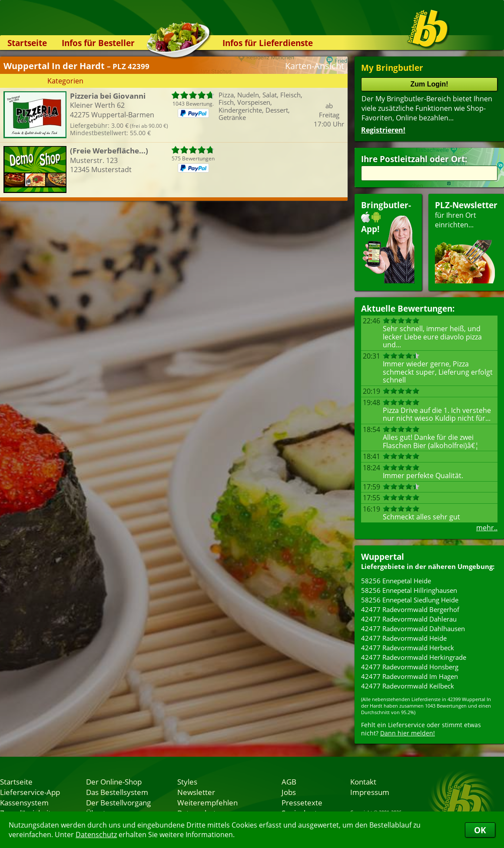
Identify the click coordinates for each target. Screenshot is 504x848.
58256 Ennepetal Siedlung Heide (410, 600)
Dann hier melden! (408, 733)
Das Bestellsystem (117, 792)
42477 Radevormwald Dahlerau (409, 619)
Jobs (289, 792)
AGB (289, 781)
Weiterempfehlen (207, 802)
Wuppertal (383, 557)
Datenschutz (96, 835)
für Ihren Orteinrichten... (466, 241)
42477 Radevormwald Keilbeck (408, 686)
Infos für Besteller (98, 43)
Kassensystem (24, 802)
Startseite (27, 43)
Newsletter (196, 792)
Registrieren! (383, 130)
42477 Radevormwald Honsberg (410, 667)
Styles (187, 781)
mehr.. (487, 528)
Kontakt (363, 781)
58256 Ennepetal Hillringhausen (409, 590)
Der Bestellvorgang (118, 802)
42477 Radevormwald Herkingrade (414, 657)
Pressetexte (302, 802)
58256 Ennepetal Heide (396, 581)
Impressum (370, 792)
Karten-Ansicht (315, 66)
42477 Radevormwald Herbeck (408, 648)
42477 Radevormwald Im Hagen (409, 676)
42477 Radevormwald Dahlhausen (413, 629)
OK (480, 830)
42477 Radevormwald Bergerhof (410, 609)
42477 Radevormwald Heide (404, 638)
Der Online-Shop (114, 781)
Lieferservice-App (30, 792)
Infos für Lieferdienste (268, 43)
